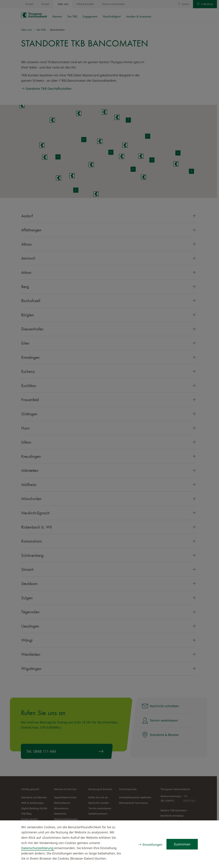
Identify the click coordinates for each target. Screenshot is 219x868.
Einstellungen (152, 845)
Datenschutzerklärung (38, 848)
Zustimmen (182, 844)
